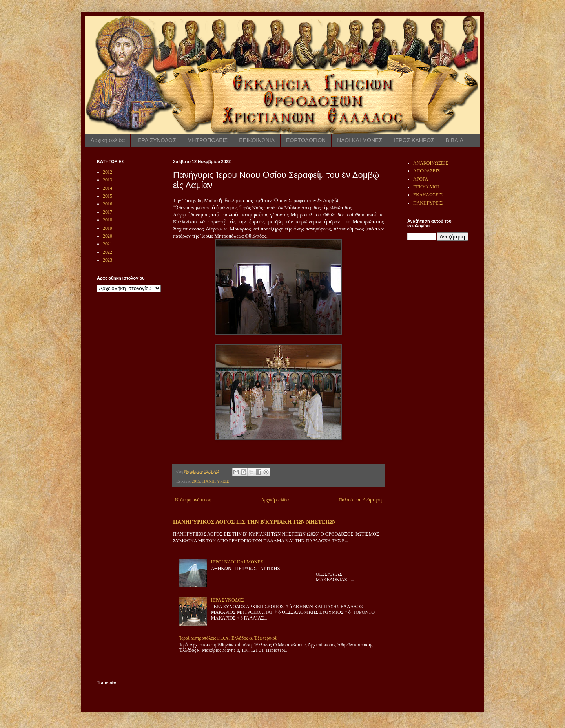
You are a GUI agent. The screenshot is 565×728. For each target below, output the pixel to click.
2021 (108, 244)
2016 (108, 204)
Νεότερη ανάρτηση (193, 500)
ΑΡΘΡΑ (421, 179)
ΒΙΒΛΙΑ (455, 140)
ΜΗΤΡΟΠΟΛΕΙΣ (208, 140)
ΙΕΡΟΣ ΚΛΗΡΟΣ (414, 140)
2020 (108, 236)
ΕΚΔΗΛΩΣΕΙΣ (428, 195)
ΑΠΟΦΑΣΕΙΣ (426, 171)
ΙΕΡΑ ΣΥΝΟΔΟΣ (156, 140)
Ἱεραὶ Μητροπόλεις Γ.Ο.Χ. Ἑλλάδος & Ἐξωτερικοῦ (228, 638)
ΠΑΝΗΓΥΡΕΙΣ (216, 481)
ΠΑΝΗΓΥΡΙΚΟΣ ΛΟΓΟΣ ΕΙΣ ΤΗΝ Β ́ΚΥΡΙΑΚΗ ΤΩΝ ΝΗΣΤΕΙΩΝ (254, 522)
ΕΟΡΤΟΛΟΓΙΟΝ (306, 140)
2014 (108, 188)
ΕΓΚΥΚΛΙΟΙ (426, 187)
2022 (108, 252)
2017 (108, 212)
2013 (108, 180)
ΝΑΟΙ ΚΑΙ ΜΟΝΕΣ (360, 140)
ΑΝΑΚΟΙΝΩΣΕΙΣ (431, 163)
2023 (108, 260)
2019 (108, 228)
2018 (108, 220)
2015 (196, 481)
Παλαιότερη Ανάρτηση (360, 500)
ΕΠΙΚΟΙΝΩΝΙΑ (257, 140)
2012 (108, 172)
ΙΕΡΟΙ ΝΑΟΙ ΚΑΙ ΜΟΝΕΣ (237, 562)
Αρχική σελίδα (108, 140)
